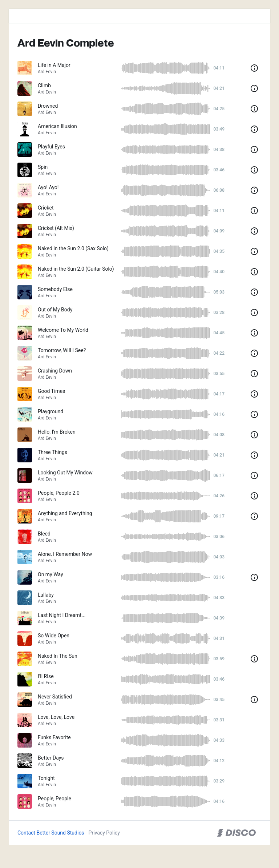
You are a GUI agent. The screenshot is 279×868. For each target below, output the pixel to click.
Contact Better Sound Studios (51, 833)
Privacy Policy (104, 833)
